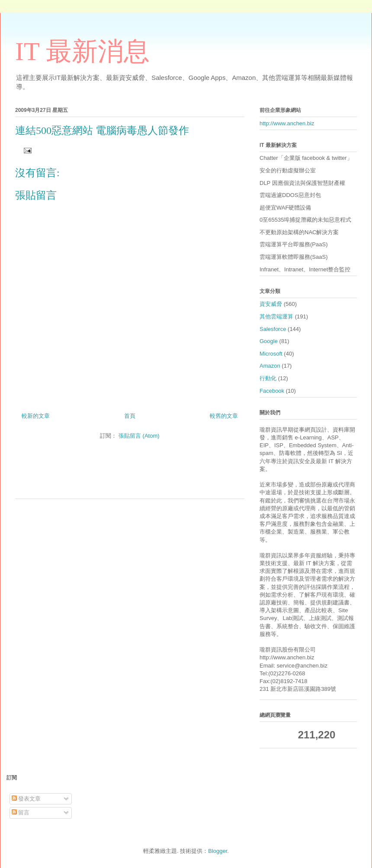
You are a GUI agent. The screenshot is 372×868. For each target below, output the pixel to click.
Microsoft (271, 354)
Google (269, 341)
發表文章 (26, 799)
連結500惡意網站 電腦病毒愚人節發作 (102, 130)
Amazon (270, 366)
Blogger (218, 851)
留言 (21, 812)
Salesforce (273, 329)
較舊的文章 (224, 416)
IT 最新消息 (82, 51)
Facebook (272, 391)
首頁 (130, 416)
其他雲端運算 (276, 316)
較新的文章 (36, 416)
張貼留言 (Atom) (139, 436)
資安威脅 (271, 304)
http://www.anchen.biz (287, 123)
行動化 (268, 378)
